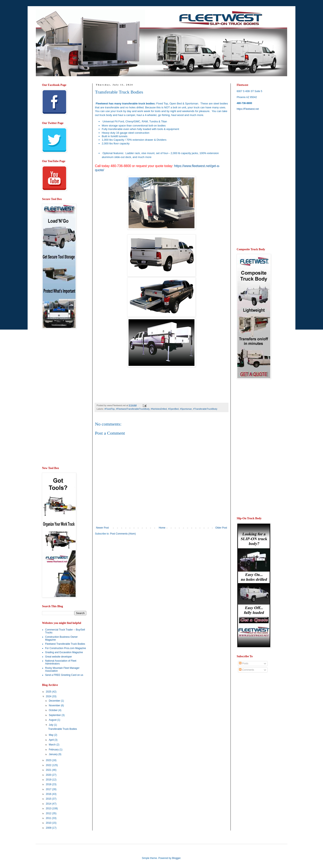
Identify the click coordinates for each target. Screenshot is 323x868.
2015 (49, 799)
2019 (49, 780)
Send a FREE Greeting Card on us (64, 675)
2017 (49, 789)
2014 (49, 804)
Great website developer (59, 657)
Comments (246, 670)
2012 (49, 813)
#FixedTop (110, 409)
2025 (49, 692)
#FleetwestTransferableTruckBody (133, 409)
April (52, 740)
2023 (49, 760)
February (54, 750)
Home (162, 528)
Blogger (176, 858)
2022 (49, 765)
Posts (244, 663)
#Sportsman (186, 409)
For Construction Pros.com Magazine (66, 648)
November (55, 705)
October (54, 710)
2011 (49, 818)
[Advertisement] (130, 571)
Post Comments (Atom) (123, 534)
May (51, 735)
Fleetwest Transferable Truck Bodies (65, 644)
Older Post (221, 528)
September (55, 715)
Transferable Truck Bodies (63, 729)
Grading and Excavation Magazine (64, 652)
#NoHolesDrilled (159, 409)
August (53, 720)
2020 (49, 775)
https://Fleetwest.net (248, 109)
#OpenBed (173, 409)
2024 (49, 696)
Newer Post (102, 528)
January (54, 754)
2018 (49, 784)
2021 (49, 770)
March (53, 745)
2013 (49, 808)
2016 (49, 794)
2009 (49, 828)
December (55, 701)
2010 (49, 823)
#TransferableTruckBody (205, 409)
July (51, 725)
